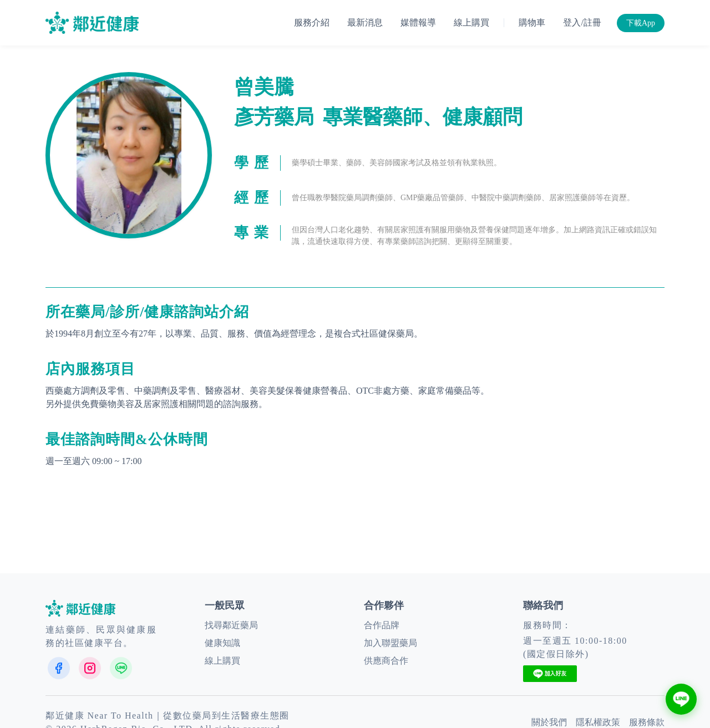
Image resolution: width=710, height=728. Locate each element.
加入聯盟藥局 (390, 643)
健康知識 (222, 643)
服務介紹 (312, 22)
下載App (641, 23)
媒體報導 (418, 22)
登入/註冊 (582, 22)
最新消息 (365, 22)
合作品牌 (382, 625)
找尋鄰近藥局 (231, 625)
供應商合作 (386, 661)
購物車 (532, 22)
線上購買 (471, 22)
